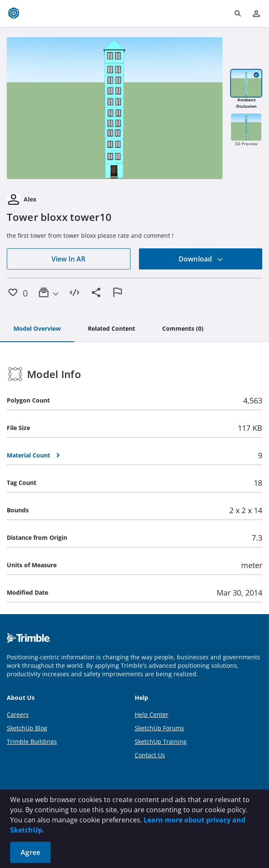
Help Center (152, 714)
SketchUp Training (161, 741)
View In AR (68, 259)
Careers (18, 714)
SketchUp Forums (159, 728)
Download (201, 259)
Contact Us (150, 755)
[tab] (37, 329)
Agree (30, 852)
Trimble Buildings (32, 741)
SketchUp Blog (27, 728)
